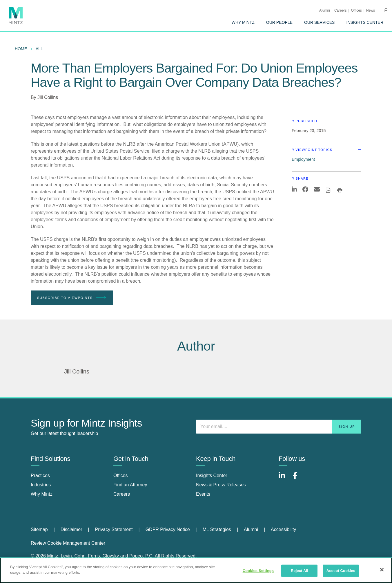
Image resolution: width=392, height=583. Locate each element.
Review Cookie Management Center (68, 543)
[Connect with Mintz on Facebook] (299, 479)
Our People (279, 22)
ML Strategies (217, 529)
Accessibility (283, 529)
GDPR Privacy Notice (168, 529)
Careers (341, 10)
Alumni (325, 10)
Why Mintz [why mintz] (42, 494)
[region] (196, 570)
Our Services (320, 22)
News (371, 10)
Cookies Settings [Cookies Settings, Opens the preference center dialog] (258, 571)
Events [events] (203, 494)
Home (21, 49)
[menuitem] (243, 22)
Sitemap (39, 529)
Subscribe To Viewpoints (72, 298)
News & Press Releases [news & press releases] (221, 485)
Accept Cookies (341, 571)
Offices (356, 10)
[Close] (382, 570)
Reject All (300, 571)
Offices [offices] (121, 475)
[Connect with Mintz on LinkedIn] (284, 479)
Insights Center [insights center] (212, 475)
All (39, 49)
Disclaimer (71, 529)
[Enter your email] (279, 427)
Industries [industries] (41, 485)
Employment (303, 159)
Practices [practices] (40, 475)
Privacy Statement (114, 529)
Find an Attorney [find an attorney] (130, 485)
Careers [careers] (122, 494)
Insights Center (365, 22)
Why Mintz (243, 22)
